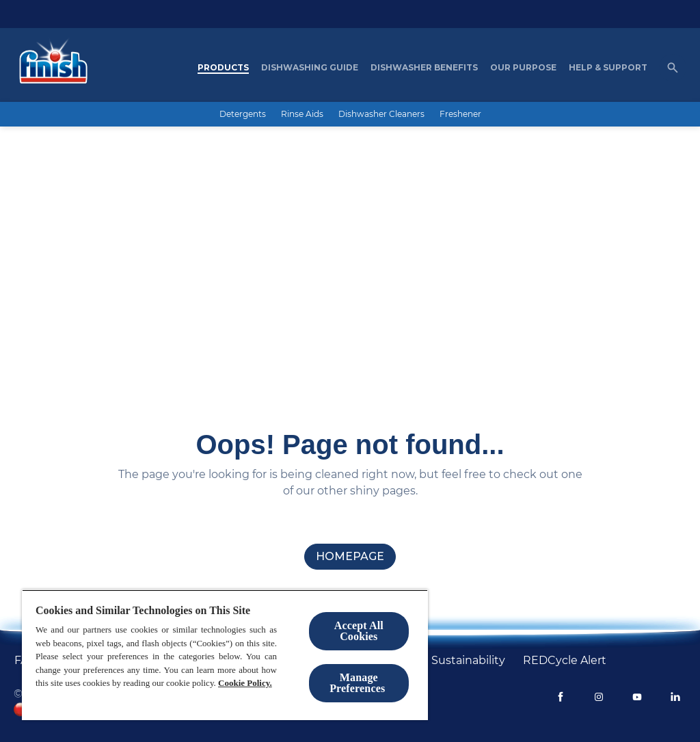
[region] (225, 655)
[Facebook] (561, 697)
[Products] (223, 68)
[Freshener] (460, 114)
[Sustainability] (468, 661)
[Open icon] (673, 68)
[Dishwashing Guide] (310, 68)
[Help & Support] (608, 68)
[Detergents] (243, 114)
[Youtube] (637, 697)
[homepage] (350, 557)
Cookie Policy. (245, 683)
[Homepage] (50, 68)
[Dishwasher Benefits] (424, 68)
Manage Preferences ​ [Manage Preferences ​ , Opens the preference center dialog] (359, 683)
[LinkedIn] (675, 697)
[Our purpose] (523, 68)
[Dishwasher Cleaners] (381, 114)
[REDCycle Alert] (565, 661)
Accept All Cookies (359, 631)
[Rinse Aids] (302, 114)
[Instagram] (599, 697)
